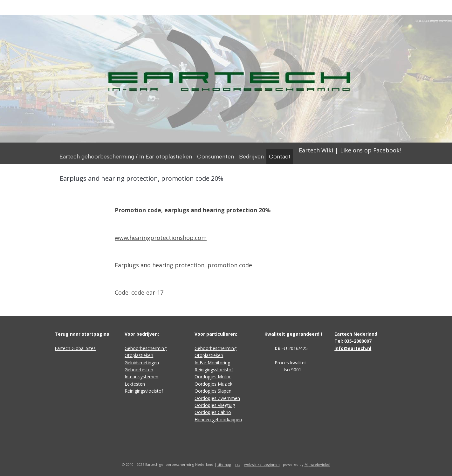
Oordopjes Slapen (213, 391)
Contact (280, 157)
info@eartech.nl (353, 348)
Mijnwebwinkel (317, 464)
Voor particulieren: (216, 334)
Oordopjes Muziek (213, 384)
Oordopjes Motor (213, 377)
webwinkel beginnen (262, 464)
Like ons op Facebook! (370, 150)
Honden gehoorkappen (218, 420)
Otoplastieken (139, 355)
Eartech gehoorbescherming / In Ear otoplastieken (126, 157)
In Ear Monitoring (212, 363)
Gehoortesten (139, 370)
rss (238, 464)
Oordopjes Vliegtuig (215, 405)
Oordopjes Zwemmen (217, 398)
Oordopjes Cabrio (213, 412)
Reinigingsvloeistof (144, 391)
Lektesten (135, 384)
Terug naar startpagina (82, 334)
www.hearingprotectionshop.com (161, 238)
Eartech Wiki (316, 150)
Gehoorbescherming (146, 348)
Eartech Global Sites (75, 348)
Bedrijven (251, 157)
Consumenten (216, 157)
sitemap (224, 464)
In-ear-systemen (141, 377)
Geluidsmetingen (142, 363)
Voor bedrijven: (142, 334)
